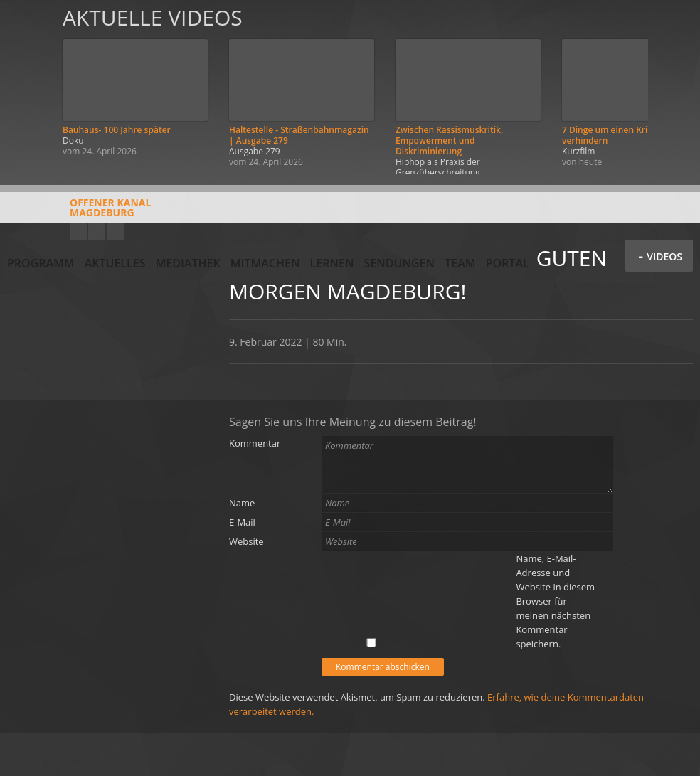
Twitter (115, 232)
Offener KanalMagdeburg (79, 213)
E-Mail (242, 522)
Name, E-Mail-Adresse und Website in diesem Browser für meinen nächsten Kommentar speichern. (555, 601)
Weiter (673, 87)
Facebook (97, 232)
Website (246, 541)
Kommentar (255, 443)
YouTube (78, 232)
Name (242, 503)
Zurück (27, 87)
